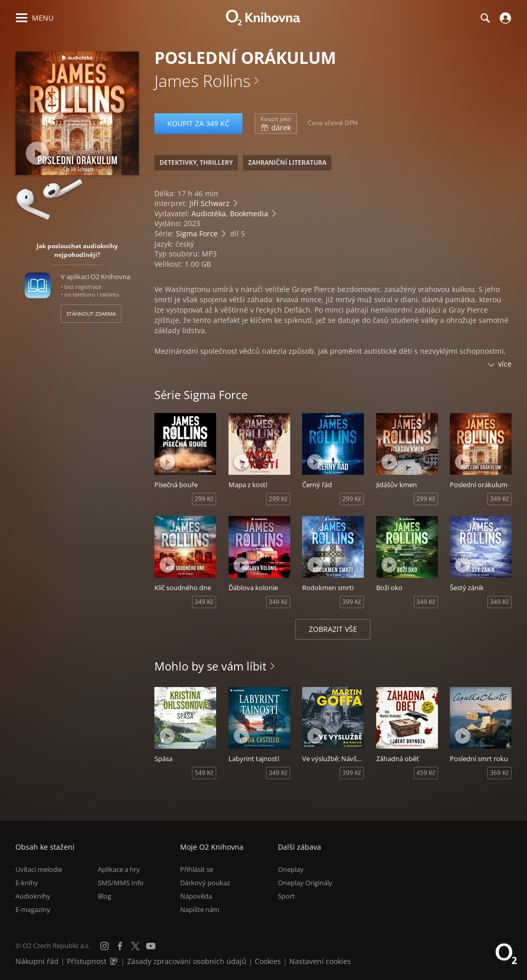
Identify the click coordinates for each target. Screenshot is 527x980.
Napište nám (200, 909)
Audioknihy (33, 896)
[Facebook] (120, 946)
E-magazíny (33, 909)
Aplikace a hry (119, 869)
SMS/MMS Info (121, 883)
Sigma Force (197, 234)
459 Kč (426, 773)
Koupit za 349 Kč (198, 123)
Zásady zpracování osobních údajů (187, 961)
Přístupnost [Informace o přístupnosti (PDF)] (87, 961)
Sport (286, 896)
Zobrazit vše (333, 629)
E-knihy (27, 883)
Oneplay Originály (305, 883)
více (505, 364)
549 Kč (204, 773)
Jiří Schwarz (209, 203)
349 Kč (499, 499)
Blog (104, 896)
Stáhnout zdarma (91, 314)
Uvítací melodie (39, 869)
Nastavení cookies (320, 961)
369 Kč (499, 773)
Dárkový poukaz (205, 883)
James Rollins (203, 81)
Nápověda (196, 896)
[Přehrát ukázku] (37, 153)
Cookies (268, 961)
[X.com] (135, 946)
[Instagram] (104, 946)
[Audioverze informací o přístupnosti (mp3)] (115, 961)
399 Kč (352, 602)
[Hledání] (485, 18)
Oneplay (291, 869)
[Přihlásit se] (504, 18)
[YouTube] (151, 946)
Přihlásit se (197, 869)
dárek (276, 124)
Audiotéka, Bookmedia (230, 213)
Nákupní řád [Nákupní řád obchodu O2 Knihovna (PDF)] (37, 961)
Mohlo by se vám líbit (210, 666)
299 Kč (204, 499)
